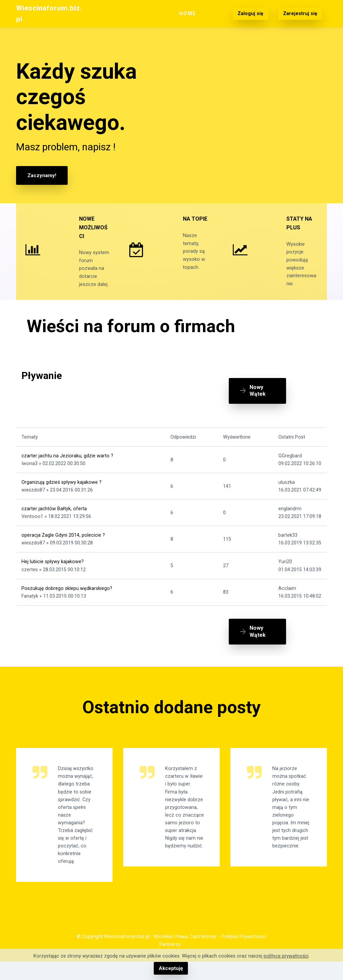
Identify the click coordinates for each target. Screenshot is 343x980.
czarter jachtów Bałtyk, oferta (54, 523)
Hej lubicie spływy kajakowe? (53, 576)
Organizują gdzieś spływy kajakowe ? (61, 496)
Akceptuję (171, 968)
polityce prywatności (286, 956)
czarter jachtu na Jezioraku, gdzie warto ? (67, 470)
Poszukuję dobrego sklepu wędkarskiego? (67, 602)
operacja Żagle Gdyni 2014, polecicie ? (63, 549)
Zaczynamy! (41, 175)
